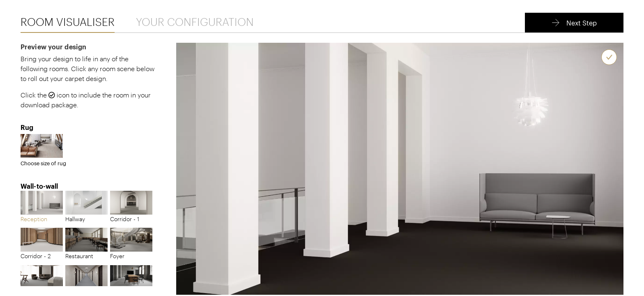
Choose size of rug (43, 150)
